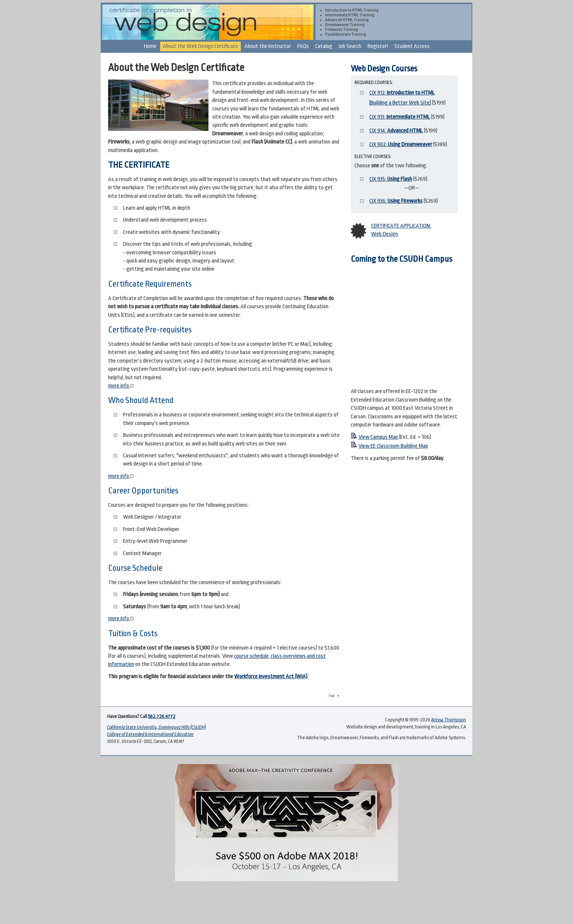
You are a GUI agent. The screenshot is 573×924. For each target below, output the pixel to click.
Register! (378, 46)
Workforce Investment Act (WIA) (271, 677)
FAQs (303, 46)
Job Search (350, 46)
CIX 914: (396, 131)
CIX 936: (396, 201)
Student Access (412, 46)
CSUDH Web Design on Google (407, 325)
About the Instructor (268, 46)
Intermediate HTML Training (350, 15)
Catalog (324, 46)
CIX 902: (401, 144)
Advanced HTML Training (347, 20)
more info (121, 386)
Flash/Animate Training (346, 34)
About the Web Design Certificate (200, 46)
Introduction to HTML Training (352, 10)
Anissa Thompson (449, 720)
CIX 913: (400, 117)
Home (150, 46)
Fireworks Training (342, 30)
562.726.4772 (162, 717)
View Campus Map (378, 437)
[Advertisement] (286, 904)
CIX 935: (391, 179)
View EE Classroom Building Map (393, 446)
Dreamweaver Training (345, 25)
